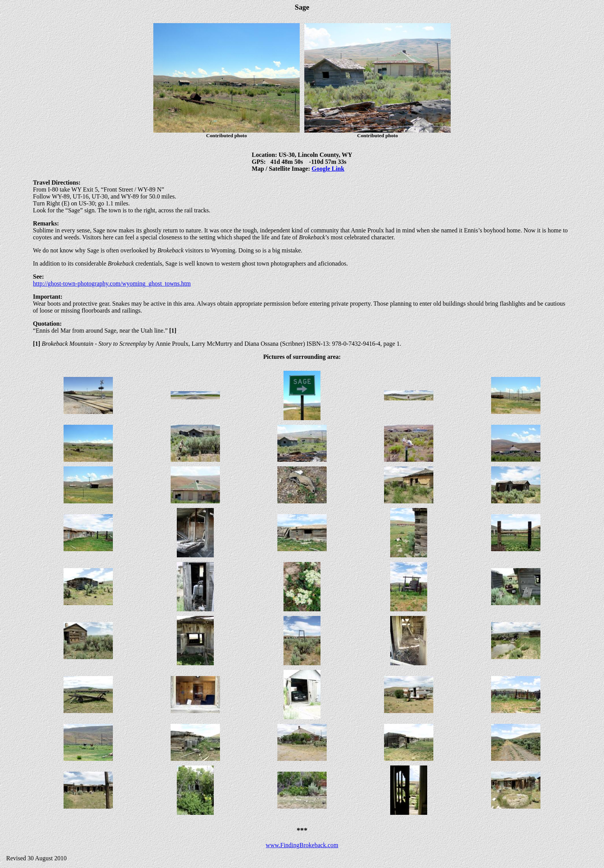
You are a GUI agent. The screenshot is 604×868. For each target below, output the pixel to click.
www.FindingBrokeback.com (302, 845)
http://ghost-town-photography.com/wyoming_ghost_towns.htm (112, 283)
